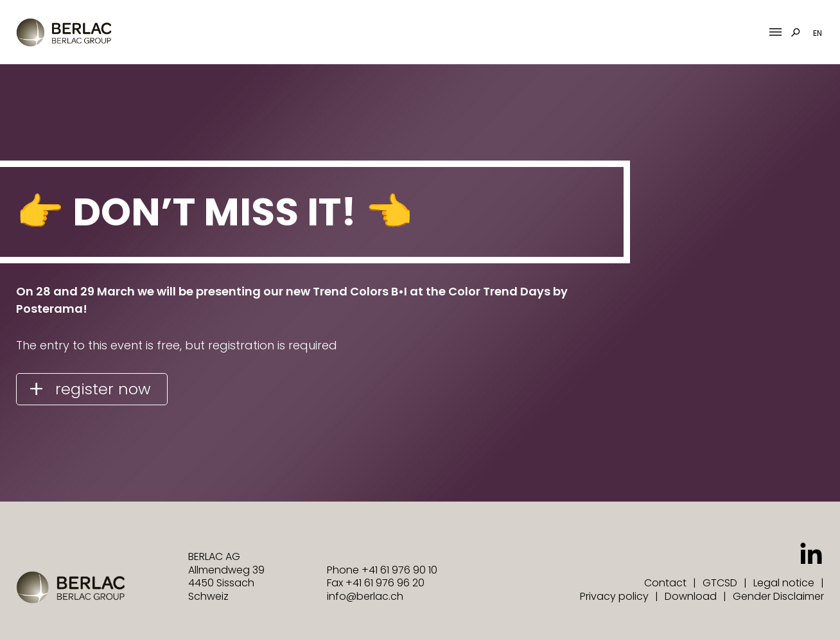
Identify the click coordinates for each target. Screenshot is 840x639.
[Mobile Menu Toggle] (775, 32)
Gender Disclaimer (778, 596)
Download (691, 596)
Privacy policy (614, 596)
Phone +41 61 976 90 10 (382, 570)
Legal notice (784, 583)
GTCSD (720, 583)
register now (103, 389)
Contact (665, 583)
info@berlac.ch (365, 596)
